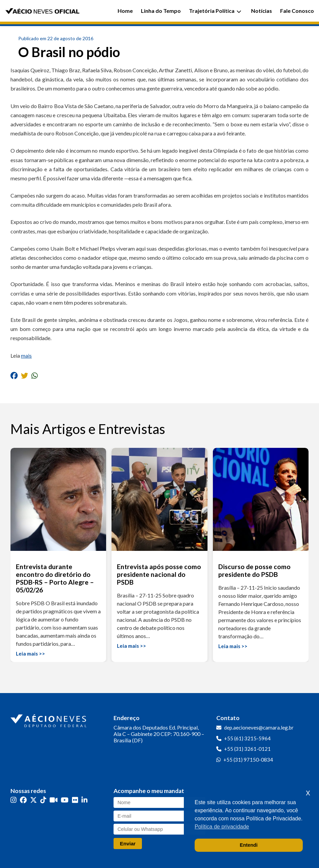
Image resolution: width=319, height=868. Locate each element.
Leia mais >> (30, 654)
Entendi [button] (249, 845)
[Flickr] (75, 800)
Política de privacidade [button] (222, 827)
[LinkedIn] (84, 800)
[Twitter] (33, 800)
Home (125, 11)
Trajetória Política (215, 11)
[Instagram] (14, 800)
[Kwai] (54, 800)
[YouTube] (65, 800)
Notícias (262, 11)
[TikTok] (43, 800)
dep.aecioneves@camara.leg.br (259, 727)
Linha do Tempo (161, 11)
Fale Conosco (297, 11)
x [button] (308, 793)
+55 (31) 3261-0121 (247, 749)
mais (26, 355)
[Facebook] (23, 800)
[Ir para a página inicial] (49, 719)
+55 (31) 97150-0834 (248, 760)
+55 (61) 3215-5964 (247, 738)
